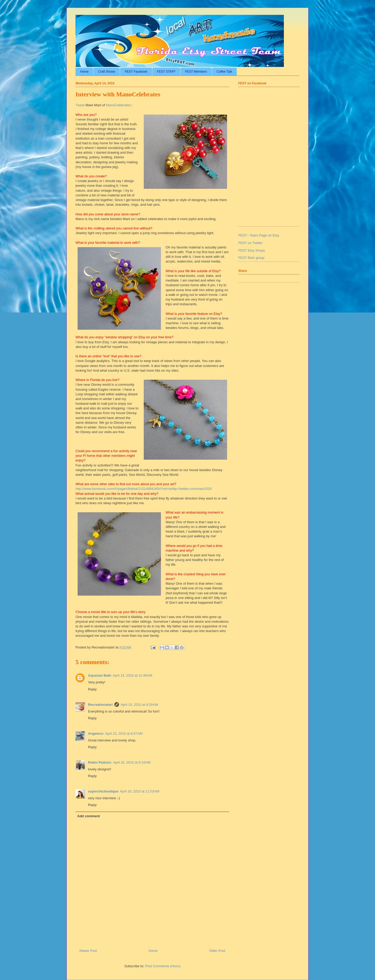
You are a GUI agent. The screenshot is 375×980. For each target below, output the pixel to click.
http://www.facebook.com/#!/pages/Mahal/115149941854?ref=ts (123, 489)
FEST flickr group (251, 258)
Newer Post (88, 951)
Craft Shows (107, 72)
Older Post (217, 951)
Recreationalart (100, 705)
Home (84, 72)
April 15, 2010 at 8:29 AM (139, 705)
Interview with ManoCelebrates (118, 94)
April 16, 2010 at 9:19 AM (132, 762)
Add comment (89, 816)
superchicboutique (103, 791)
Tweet (80, 105)
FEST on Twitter (250, 243)
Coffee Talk (224, 72)
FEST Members (196, 72)
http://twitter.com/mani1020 (192, 489)
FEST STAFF (166, 72)
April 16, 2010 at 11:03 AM (139, 791)
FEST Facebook (136, 72)
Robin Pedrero (100, 762)
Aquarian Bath (100, 675)
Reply (92, 689)
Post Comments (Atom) (163, 966)
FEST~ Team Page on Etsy (259, 235)
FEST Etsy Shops (252, 250)
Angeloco (96, 734)
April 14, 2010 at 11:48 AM (132, 675)
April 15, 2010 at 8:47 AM (124, 734)
